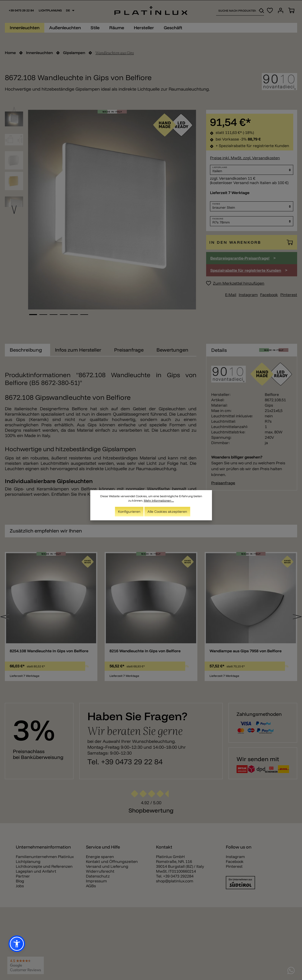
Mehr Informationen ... (159, 500)
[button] (17, 944)
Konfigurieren (129, 512)
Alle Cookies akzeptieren (167, 512)
